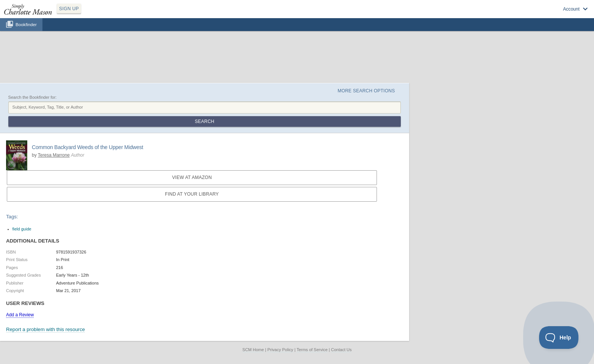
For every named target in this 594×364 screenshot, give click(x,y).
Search (204, 121)
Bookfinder (26, 24)
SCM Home (253, 350)
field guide (22, 229)
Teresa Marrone (54, 155)
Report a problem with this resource (45, 329)
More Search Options (366, 91)
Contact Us (341, 350)
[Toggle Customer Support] (559, 338)
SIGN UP (69, 9)
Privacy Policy (280, 350)
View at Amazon (192, 177)
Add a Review (20, 315)
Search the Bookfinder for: (33, 97)
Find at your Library (192, 194)
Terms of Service (312, 350)
